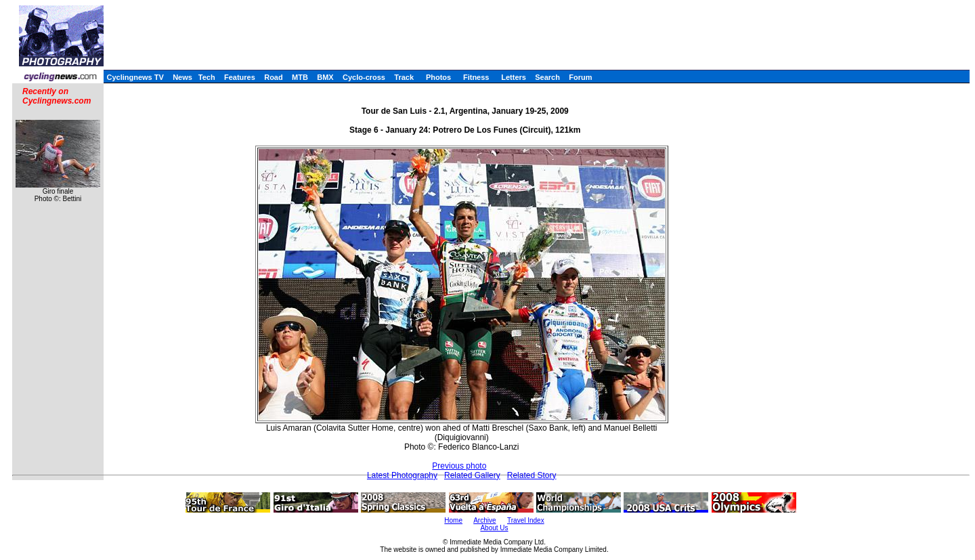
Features (240, 77)
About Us (494, 528)
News (182, 77)
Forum (580, 77)
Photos (438, 77)
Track (404, 77)
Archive (484, 520)
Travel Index (526, 520)
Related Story (532, 475)
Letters (514, 77)
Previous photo (459, 466)
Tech (207, 77)
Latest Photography (402, 475)
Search (547, 77)
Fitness (476, 77)
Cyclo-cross (364, 77)
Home (453, 520)
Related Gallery (472, 475)
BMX (325, 77)
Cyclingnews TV (135, 77)
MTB (300, 77)
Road (274, 77)
